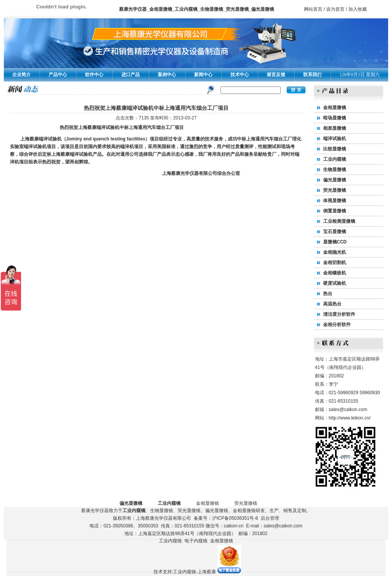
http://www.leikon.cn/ (350, 418)
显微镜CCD (335, 242)
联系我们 (312, 75)
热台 (328, 294)
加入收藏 (358, 9)
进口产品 (131, 75)
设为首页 (335, 9)
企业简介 (21, 75)
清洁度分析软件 (339, 314)
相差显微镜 (335, 128)
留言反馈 (276, 75)
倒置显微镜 (335, 211)
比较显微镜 (335, 149)
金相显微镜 (335, 108)
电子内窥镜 (196, 541)
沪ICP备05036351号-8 (235, 518)
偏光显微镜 (335, 180)
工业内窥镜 (335, 159)
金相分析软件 (337, 325)
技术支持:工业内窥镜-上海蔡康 (185, 572)
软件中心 (94, 75)
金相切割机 (335, 263)
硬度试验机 (335, 283)
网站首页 (313, 9)
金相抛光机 (335, 252)
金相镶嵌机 (335, 273)
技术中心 (240, 75)
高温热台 (332, 304)
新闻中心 (203, 75)
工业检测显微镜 (339, 221)
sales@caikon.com (348, 410)
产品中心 (58, 75)
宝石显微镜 (335, 232)
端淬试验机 (335, 139)
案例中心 (167, 75)
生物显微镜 (335, 170)
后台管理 (270, 518)
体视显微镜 (335, 201)
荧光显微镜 (335, 190)
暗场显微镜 (335, 118)
